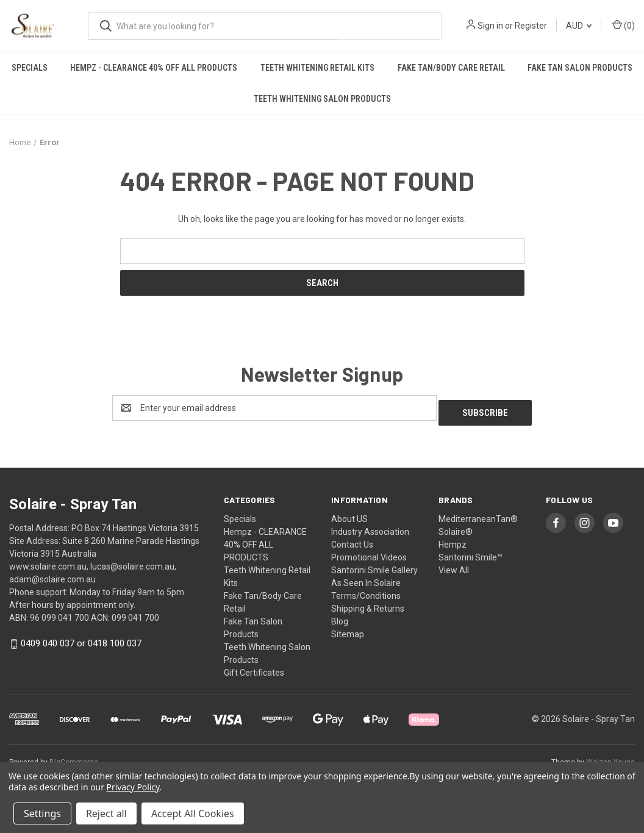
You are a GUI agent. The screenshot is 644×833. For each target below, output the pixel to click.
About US (349, 514)
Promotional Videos (369, 552)
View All (454, 565)
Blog (340, 617)
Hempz (453, 540)
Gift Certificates (254, 668)
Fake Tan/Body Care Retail (451, 68)
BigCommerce (74, 757)
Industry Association (370, 527)
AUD (579, 26)
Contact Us (352, 540)
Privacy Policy (133, 787)
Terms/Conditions (366, 591)
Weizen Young (610, 757)
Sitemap (348, 629)
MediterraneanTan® (478, 514)
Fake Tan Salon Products (580, 68)
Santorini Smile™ (470, 552)
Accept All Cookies (193, 813)
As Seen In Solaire (366, 578)
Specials (30, 68)
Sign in (490, 26)
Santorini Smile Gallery (374, 565)
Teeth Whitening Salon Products (322, 99)
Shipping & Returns (368, 604)
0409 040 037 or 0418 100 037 (81, 639)
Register (531, 26)
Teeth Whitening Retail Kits (317, 68)
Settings (42, 813)
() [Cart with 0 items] (624, 25)
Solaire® (456, 527)
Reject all (106, 813)
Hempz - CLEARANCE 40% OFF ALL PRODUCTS (154, 68)
